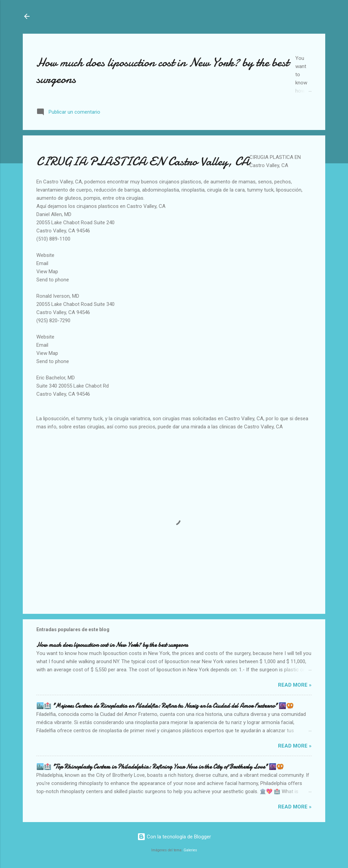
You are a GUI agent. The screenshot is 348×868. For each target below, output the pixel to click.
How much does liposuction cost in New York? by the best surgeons (112, 645)
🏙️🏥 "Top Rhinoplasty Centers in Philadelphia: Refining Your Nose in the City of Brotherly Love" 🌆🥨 (160, 767)
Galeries (190, 850)
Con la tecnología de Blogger (174, 837)
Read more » (295, 685)
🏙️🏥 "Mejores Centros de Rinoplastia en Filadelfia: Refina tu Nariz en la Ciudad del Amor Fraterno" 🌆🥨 (165, 706)
